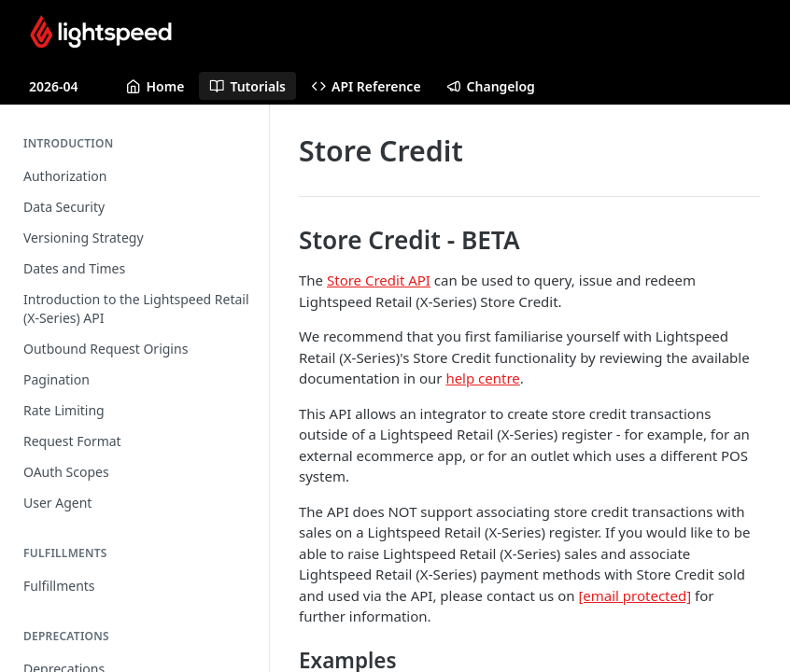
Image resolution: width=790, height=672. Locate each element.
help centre (482, 378)
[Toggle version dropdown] (65, 86)
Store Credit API (379, 280)
